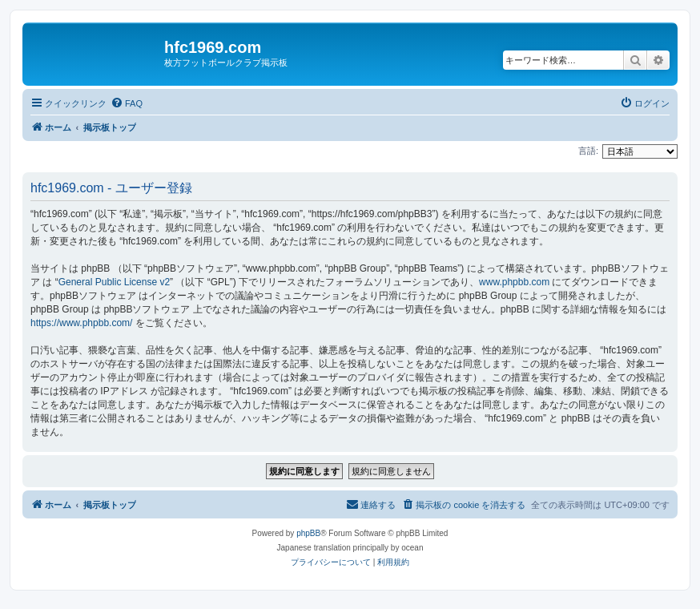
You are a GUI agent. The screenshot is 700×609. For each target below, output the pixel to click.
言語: (588, 151)
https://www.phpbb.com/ (81, 323)
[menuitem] (127, 103)
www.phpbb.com (514, 282)
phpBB (308, 533)
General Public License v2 (114, 282)
